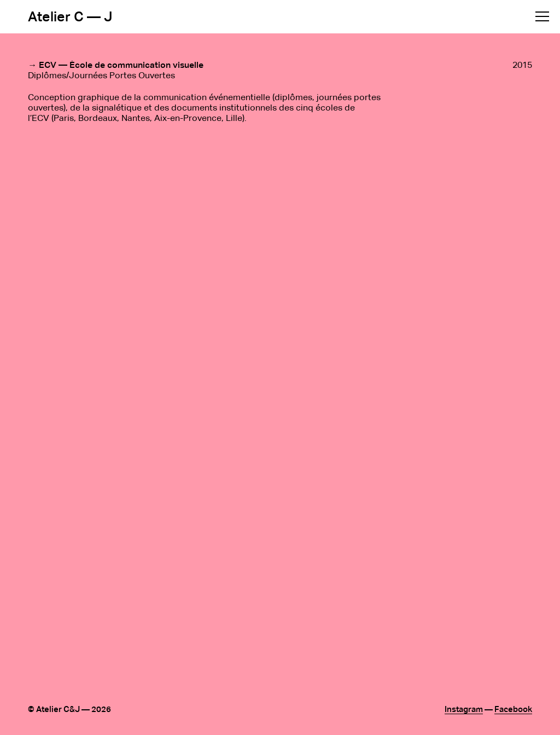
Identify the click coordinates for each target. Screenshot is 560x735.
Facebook (513, 710)
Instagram (464, 710)
